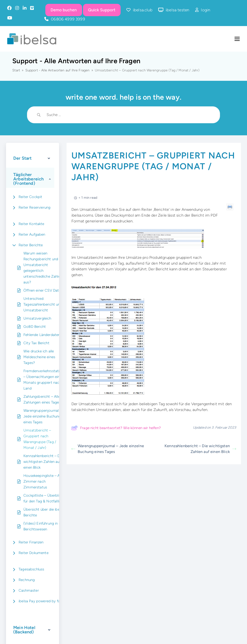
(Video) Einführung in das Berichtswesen (44, 526)
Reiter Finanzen (31, 542)
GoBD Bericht (35, 327)
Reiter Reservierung (34, 207)
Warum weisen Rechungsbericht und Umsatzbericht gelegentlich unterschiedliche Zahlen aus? (43, 268)
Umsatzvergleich (37, 318)
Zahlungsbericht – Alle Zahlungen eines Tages (42, 399)
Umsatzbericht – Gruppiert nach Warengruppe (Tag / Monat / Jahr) (40, 439)
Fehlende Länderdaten (42, 335)
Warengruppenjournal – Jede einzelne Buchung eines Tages (43, 416)
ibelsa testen (177, 10)
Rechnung (27, 580)
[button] (237, 39)
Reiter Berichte (31, 245)
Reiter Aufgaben (32, 234)
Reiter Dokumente (34, 553)
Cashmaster (29, 590)
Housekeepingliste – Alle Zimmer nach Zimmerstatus (43, 481)
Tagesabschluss (31, 569)
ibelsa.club (143, 10)
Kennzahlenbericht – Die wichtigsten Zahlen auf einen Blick (43, 462)
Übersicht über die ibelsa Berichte (44, 512)
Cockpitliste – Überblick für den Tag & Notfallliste (44, 498)
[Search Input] (130, 115)
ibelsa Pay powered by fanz (41, 601)
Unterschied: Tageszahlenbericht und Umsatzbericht (43, 304)
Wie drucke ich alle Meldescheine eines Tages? (39, 357)
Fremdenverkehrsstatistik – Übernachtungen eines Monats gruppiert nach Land (44, 380)
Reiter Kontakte (31, 224)
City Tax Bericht (36, 343)
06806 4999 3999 (68, 19)
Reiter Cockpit (30, 197)
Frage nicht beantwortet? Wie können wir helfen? (116, 428)
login (206, 10)
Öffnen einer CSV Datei (43, 290)
